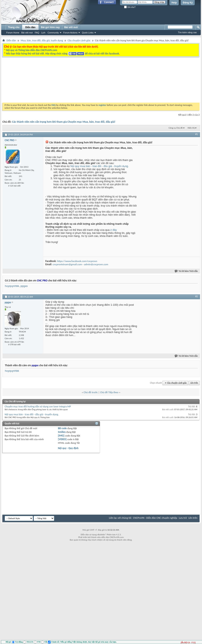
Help (174, 3)
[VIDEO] (62, 439)
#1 (197, 134)
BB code (62, 428)
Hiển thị (191, 128)
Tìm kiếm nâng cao (187, 32)
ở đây (114, 230)
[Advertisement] (74, 95)
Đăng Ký (188, 3)
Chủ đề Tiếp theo (109, 392)
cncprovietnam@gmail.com (67, 264)
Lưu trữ (183, 518)
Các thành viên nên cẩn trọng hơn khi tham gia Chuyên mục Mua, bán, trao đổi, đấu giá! (64, 122)
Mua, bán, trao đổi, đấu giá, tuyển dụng (42, 40)
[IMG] (61, 436)
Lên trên (194, 383)
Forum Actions (70, 33)
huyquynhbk (12, 286)
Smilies (62, 432)
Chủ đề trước (91, 392)
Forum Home (13, 33)
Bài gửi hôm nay (50, 27)
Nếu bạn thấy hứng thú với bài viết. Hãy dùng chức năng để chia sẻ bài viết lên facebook (62, 54)
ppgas (24, 286)
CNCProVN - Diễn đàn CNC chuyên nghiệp (155, 518)
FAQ (37, 33)
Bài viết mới (27, 33)
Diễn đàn (30, 27)
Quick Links (88, 33)
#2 (197, 296)
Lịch (43, 33)
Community (53, 33)
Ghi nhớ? (130, 7)
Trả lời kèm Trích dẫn (186, 271)
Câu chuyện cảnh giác (79, 40)
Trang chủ (14, 27)
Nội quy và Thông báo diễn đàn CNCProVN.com (31, 50)
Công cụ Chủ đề (176, 128)
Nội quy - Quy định (68, 448)
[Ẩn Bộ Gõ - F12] (188, 642)
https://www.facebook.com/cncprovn (77, 261)
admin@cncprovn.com (96, 264)
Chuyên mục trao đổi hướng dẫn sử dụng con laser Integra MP (38, 406)
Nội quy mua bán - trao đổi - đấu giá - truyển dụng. (100, 166)
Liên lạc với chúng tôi (120, 518)
